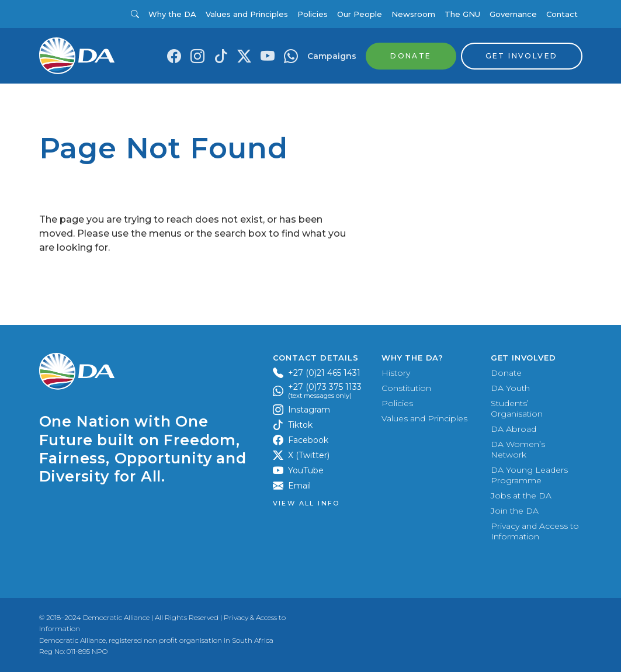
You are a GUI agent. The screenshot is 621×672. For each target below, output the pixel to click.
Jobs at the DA (521, 496)
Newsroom (413, 14)
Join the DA (515, 511)
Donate (506, 373)
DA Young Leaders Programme (529, 475)
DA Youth (510, 388)
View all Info (306, 503)
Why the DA (172, 14)
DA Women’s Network (518, 449)
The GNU (462, 14)
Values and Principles (247, 14)
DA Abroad (514, 429)
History (396, 373)
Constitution (406, 388)
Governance (513, 14)
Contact (562, 14)
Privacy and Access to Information (535, 531)
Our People (360, 14)
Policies (313, 14)
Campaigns (332, 56)
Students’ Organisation (517, 408)
